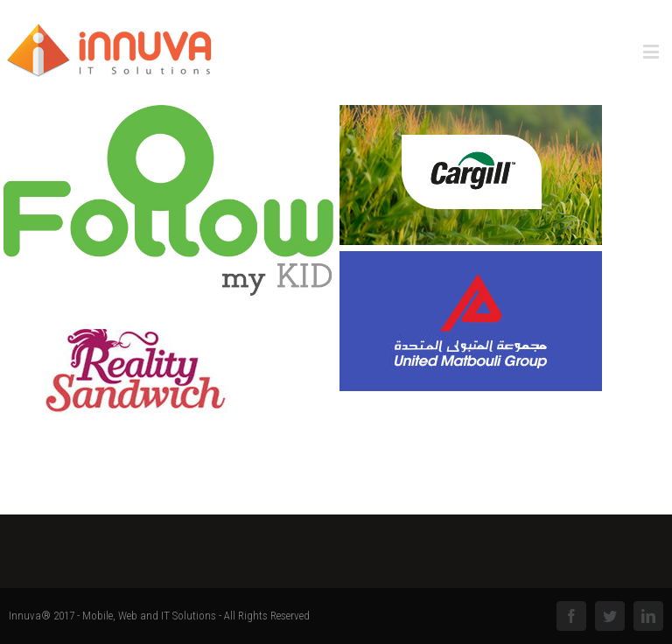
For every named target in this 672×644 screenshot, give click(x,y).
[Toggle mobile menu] (652, 51)
